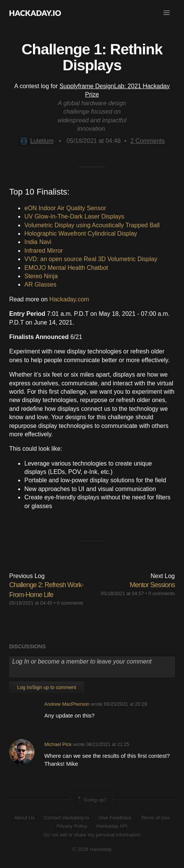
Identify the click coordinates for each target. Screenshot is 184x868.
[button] (167, 13)
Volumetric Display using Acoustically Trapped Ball (92, 225)
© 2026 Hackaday (92, 849)
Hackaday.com (69, 299)
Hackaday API (112, 826)
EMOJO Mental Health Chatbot (66, 268)
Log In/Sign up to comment (46, 687)
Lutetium (36, 141)
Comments (148, 141)
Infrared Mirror (43, 251)
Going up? (91, 800)
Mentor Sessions (152, 585)
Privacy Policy (72, 826)
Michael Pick (58, 744)
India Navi (38, 242)
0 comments (70, 603)
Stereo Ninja (41, 276)
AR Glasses (40, 284)
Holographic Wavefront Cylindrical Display (81, 234)
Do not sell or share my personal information (92, 835)
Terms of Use (155, 818)
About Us (24, 818)
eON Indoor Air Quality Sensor (65, 208)
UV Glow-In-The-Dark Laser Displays (74, 216)
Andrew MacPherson (67, 704)
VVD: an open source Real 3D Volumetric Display (91, 259)
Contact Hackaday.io (67, 818)
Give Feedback (115, 818)
